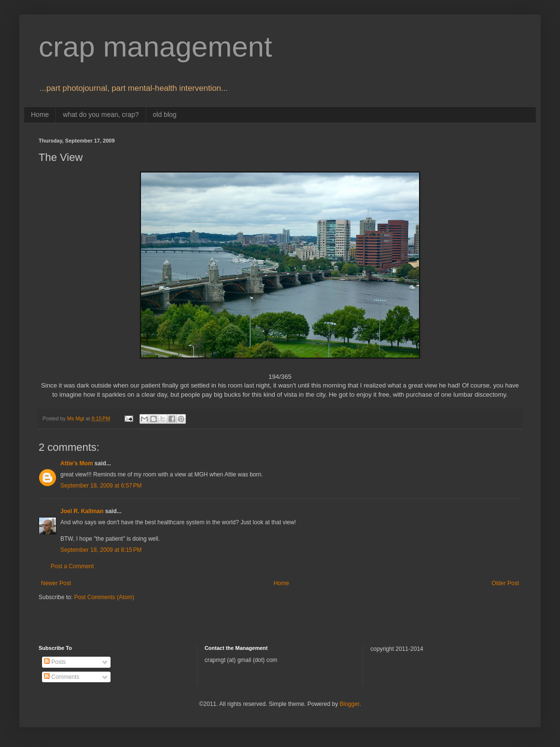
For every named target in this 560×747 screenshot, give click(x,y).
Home (40, 115)
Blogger (349, 704)
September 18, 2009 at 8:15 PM (101, 550)
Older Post (505, 583)
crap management (155, 47)
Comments (62, 677)
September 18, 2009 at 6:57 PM (101, 486)
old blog (165, 115)
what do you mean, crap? (101, 115)
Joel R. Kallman (82, 511)
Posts (55, 662)
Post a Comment (72, 566)
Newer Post (56, 583)
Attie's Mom (77, 463)
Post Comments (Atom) (104, 597)
